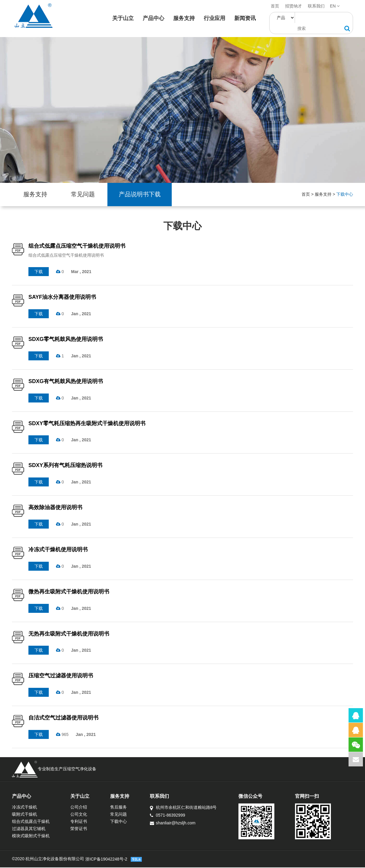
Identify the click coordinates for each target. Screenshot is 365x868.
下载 (39, 272)
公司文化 (80, 815)
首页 (275, 6)
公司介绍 (80, 808)
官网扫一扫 (316, 797)
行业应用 (215, 18)
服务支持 (185, 18)
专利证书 (80, 822)
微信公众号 (258, 797)
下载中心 (345, 195)
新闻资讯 (246, 18)
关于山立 (124, 18)
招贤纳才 (293, 6)
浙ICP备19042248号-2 (106, 860)
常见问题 (85, 195)
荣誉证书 (80, 829)
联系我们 (316, 6)
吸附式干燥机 (25, 815)
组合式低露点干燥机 (31, 822)
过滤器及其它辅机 (29, 829)
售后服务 (122, 808)
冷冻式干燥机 (25, 808)
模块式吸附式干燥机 (31, 836)
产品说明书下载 (143, 195)
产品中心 (154, 18)
